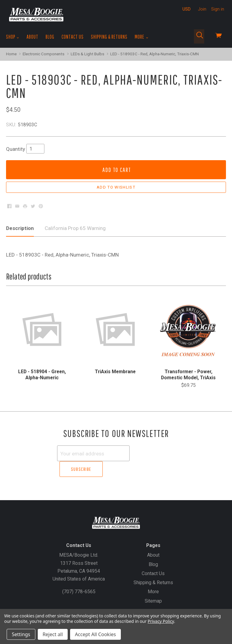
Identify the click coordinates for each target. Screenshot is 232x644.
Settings (21, 634)
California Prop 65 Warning (75, 228)
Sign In (154, 603)
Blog (50, 37)
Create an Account (124, 603)
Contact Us (73, 37)
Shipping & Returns (109, 37)
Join (202, 9)
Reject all (53, 634)
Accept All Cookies (95, 634)
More (142, 37)
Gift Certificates (84, 603)
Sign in (218, 9)
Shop (13, 37)
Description (20, 228)
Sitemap (153, 585)
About (32, 37)
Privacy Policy (161, 621)
